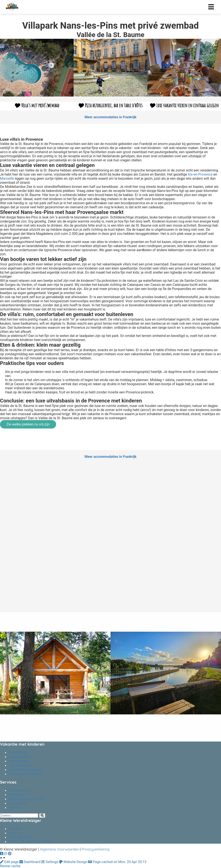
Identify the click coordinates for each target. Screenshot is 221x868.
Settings (50, 862)
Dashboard (30, 862)
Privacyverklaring (96, 849)
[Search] (42, 816)
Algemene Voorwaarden (59, 849)
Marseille (7, 178)
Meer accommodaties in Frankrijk (110, 117)
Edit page (10, 862)
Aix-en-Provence (200, 174)
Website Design (74, 862)
